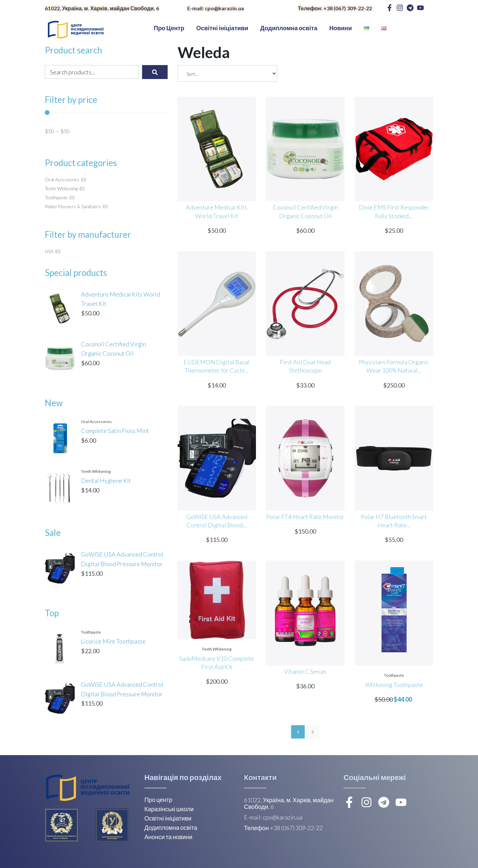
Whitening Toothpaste (394, 685)
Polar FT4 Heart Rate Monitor (305, 517)
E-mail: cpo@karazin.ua (216, 8)
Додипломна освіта (171, 827)
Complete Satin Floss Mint (115, 431)
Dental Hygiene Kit (106, 480)
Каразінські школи (169, 809)
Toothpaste (91, 632)
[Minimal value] (106, 113)
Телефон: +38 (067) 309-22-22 (335, 8)
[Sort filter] (227, 73)
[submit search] (155, 72)
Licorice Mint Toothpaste (113, 641)
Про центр (158, 800)
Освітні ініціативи (168, 818)
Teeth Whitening (96, 471)
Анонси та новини (168, 837)
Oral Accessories (96, 422)
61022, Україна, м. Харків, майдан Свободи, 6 (102, 8)
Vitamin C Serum (305, 671)
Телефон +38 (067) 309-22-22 (283, 828)
